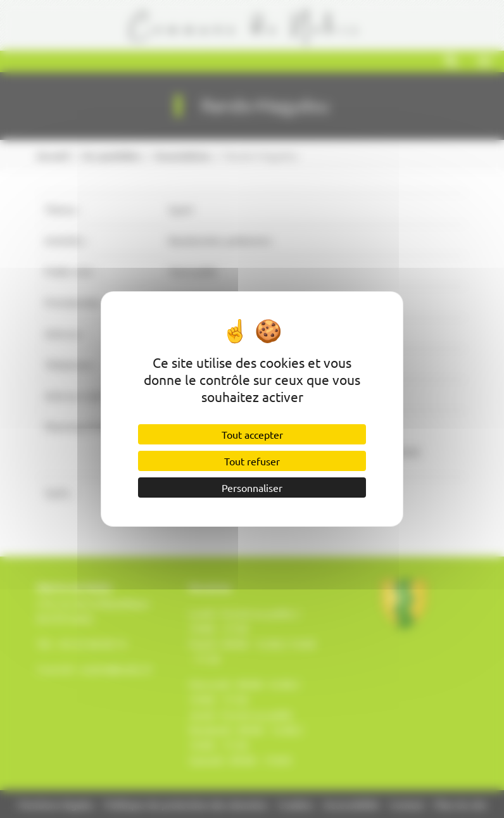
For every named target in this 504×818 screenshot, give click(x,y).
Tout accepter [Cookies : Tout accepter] (252, 434)
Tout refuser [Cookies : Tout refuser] (252, 461)
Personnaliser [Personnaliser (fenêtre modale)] (252, 488)
